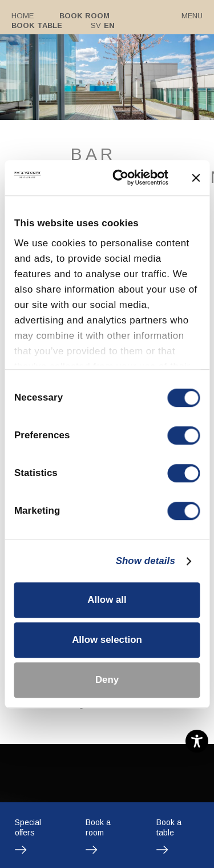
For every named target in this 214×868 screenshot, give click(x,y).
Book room (84, 16)
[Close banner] (196, 178)
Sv (95, 25)
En (109, 25)
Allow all (107, 600)
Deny (107, 680)
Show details (146, 561)
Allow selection (107, 640)
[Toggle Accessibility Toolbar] (197, 741)
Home (23, 16)
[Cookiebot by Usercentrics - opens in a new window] (124, 178)
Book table (37, 25)
